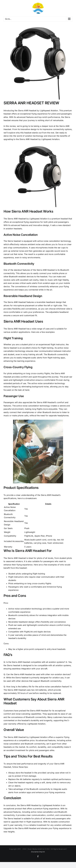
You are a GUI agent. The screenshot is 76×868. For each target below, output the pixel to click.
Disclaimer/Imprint (38, 852)
